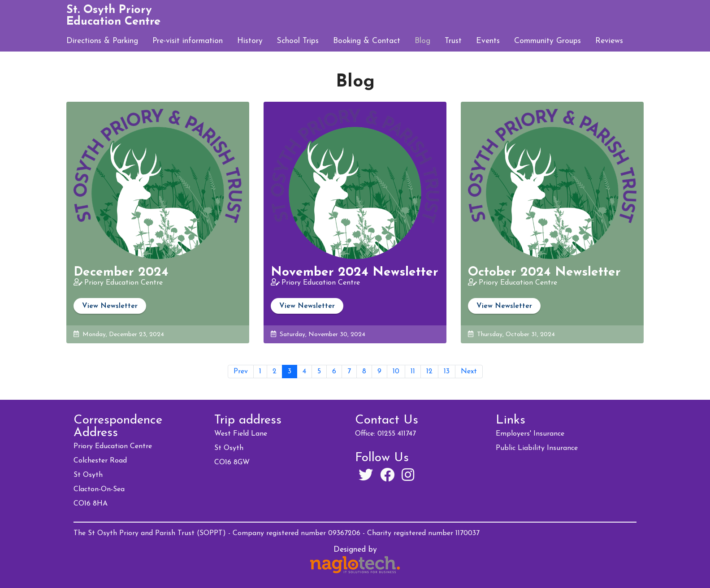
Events (488, 41)
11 (413, 372)
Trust (453, 41)
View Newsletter (110, 306)
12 (429, 372)
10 (396, 372)
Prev (241, 372)
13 (447, 372)
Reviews (609, 41)
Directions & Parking (102, 41)
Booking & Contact (367, 41)
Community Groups (548, 41)
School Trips (298, 41)
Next (469, 372)
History (250, 41)
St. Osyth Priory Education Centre (113, 16)
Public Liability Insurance (537, 448)
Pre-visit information (188, 41)
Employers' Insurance (530, 434)
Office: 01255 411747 (385, 434)
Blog (422, 41)
